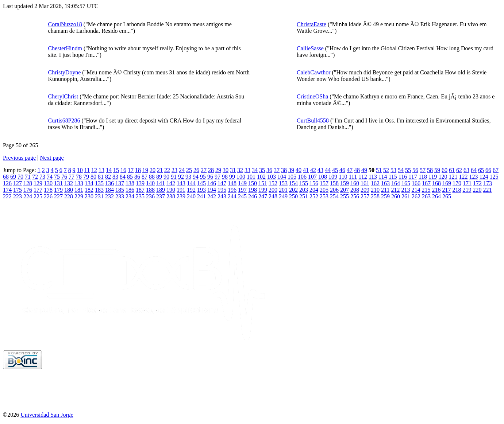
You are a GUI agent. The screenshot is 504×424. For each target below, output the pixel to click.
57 (423, 170)
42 (313, 170)
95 (203, 177)
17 (131, 170)
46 (342, 170)
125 (494, 177)
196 (232, 190)
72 (35, 177)
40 (299, 170)
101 (251, 177)
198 (253, 190)
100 (241, 177)
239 (181, 196)
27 (204, 170)
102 (261, 177)
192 (191, 190)
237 (161, 196)
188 (150, 190)
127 (18, 183)
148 (232, 183)
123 (473, 177)
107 (312, 177)
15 (116, 170)
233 (120, 196)
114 (383, 177)
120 (443, 177)
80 (93, 177)
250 (293, 196)
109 (333, 177)
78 (79, 177)
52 (386, 170)
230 (89, 196)
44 (328, 170)
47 (350, 170)
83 (115, 177)
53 (393, 170)
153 (283, 183)
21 (160, 170)
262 (416, 196)
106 (302, 177)
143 (181, 183)
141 (161, 183)
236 (150, 196)
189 (161, 190)
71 (28, 177)
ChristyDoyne (65, 72)
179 (58, 190)
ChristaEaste (311, 24)
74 (50, 177)
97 (218, 177)
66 (488, 170)
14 (109, 170)
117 (413, 177)
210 (375, 190)
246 (253, 196)
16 (123, 170)
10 (80, 170)
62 (459, 170)
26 (196, 170)
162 (375, 183)
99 (232, 177)
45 (335, 170)
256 (355, 196)
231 (99, 196)
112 (363, 177)
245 (242, 196)
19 (145, 170)
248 (273, 196)
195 (222, 190)
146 (212, 183)
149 (242, 183)
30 (226, 170)
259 (385, 196)
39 (291, 170)
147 (222, 183)
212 (395, 190)
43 (320, 170)
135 (99, 183)
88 (152, 177)
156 (314, 183)
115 (393, 177)
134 (89, 183)
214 (416, 190)
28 (211, 170)
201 (283, 190)
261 (406, 196)
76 (64, 177)
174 (7, 190)
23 (174, 170)
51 (379, 170)
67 (496, 170)
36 (269, 170)
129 (38, 183)
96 (210, 177)
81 (101, 177)
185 (120, 190)
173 (488, 183)
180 (69, 190)
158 (334, 183)
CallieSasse (310, 48)
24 (182, 170)
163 (385, 183)
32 (240, 170)
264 (436, 196)
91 (174, 177)
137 (120, 183)
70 (20, 177)
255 (345, 196)
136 (109, 183)
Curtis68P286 (64, 120)
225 (38, 196)
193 (201, 190)
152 (273, 183)
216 (436, 190)
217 (446, 190)
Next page (52, 158)
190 (171, 190)
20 (153, 170)
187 (140, 190)
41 (306, 170)
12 (94, 170)
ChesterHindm (65, 48)
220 (477, 190)
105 (292, 177)
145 (201, 183)
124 (484, 177)
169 (447, 183)
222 (7, 196)
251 (304, 196)
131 (58, 183)
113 (373, 177)
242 (212, 196)
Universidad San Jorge (47, 415)
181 (79, 190)
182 (89, 190)
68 (6, 177)
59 (437, 170)
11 (87, 170)
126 (7, 183)
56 (415, 170)
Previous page (19, 158)
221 (487, 190)
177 (38, 190)
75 (57, 177)
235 (140, 196)
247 (263, 196)
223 (18, 196)
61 (452, 170)
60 (445, 170)
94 (196, 177)
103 (272, 177)
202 (293, 190)
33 (247, 170)
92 (181, 177)
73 (42, 177)
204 (314, 190)
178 (48, 190)
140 (150, 183)
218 (457, 190)
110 (343, 177)
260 (396, 196)
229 (79, 196)
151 (263, 183)
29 (218, 170)
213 (405, 190)
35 (262, 170)
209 (365, 190)
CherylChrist (63, 96)
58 (430, 170)
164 (396, 183)
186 (130, 190)
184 (109, 190)
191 (181, 190)
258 (375, 196)
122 (463, 177)
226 (48, 196)
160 (355, 183)
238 (171, 196)
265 (447, 196)
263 (426, 196)
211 (385, 190)
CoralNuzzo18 (65, 24)
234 (130, 196)
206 (334, 190)
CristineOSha (312, 96)
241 (201, 196)
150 (253, 183)
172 (477, 183)
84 (123, 177)
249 (283, 196)
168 (436, 183)
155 (304, 183)
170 (457, 183)
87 (145, 177)
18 (138, 170)
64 (474, 170)
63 (466, 170)
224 (28, 196)
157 (324, 183)
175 (18, 190)
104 (282, 177)
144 (191, 183)
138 (130, 183)
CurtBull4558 (313, 120)
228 (69, 196)
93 (188, 177)
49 (364, 170)
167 (426, 183)
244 (232, 196)
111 (353, 177)
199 (263, 190)
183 (99, 190)
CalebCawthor (313, 72)
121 (453, 177)
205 (324, 190)
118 (423, 177)
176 (28, 190)
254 (334, 196)
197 (242, 190)
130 (48, 183)
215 (426, 190)
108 (323, 177)
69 (13, 177)
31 (233, 170)
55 (408, 170)
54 (401, 170)
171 (467, 183)
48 (357, 170)
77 (72, 177)
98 (225, 177)
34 (255, 170)
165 (406, 183)
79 (86, 177)
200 (273, 190)
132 (69, 183)
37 (277, 170)
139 (140, 183)
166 (416, 183)
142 (171, 183)
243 (222, 196)
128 (28, 183)
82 (108, 177)
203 (304, 190)
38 (284, 170)
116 (403, 177)
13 (101, 170)
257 (365, 196)
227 (58, 196)
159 (345, 183)
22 (167, 170)
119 (433, 177)
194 (212, 190)
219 (467, 190)
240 (191, 196)
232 (109, 196)
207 (345, 190)
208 (355, 190)
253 (324, 196)
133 (79, 183)
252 (314, 196)
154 (293, 183)
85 (130, 177)
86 (137, 177)
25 (189, 170)
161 (365, 183)
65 (481, 170)
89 (159, 177)
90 (166, 177)
